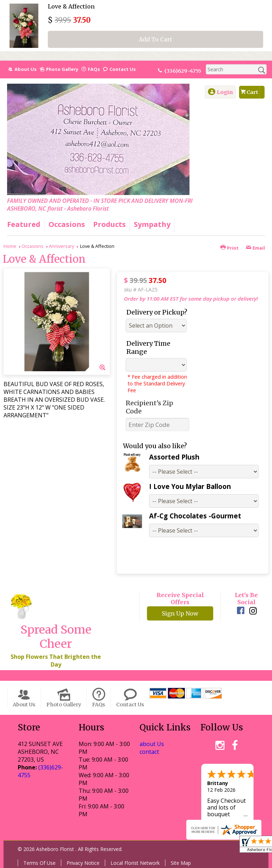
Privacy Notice (83, 863)
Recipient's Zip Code (149, 407)
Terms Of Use (39, 863)
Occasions (33, 246)
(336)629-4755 (183, 71)
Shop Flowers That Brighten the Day (56, 661)
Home (10, 246)
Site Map (181, 863)
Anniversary (61, 246)
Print (229, 248)
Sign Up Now (180, 613)
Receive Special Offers (180, 599)
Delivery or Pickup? (157, 312)
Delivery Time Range (148, 347)
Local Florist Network (135, 863)
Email (255, 248)
